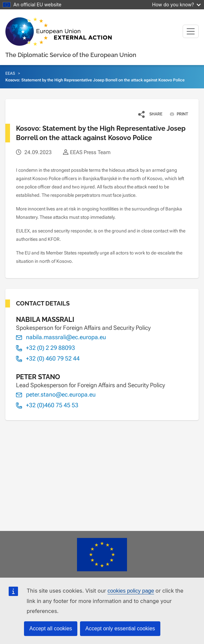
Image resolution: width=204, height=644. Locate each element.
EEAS (10, 73)
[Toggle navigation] (191, 31)
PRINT (176, 114)
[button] (150, 114)
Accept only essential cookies (120, 628)
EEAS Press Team (90, 152)
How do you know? (176, 5)
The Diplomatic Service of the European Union (71, 55)
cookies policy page (131, 591)
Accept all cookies (51, 628)
